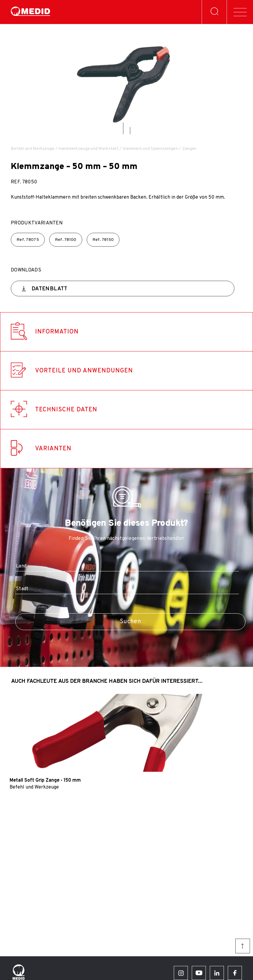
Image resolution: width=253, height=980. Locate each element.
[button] (123, 128)
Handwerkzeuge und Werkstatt (89, 149)
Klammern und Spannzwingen (150, 149)
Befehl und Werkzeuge (33, 149)
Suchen (130, 622)
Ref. (28, 240)
